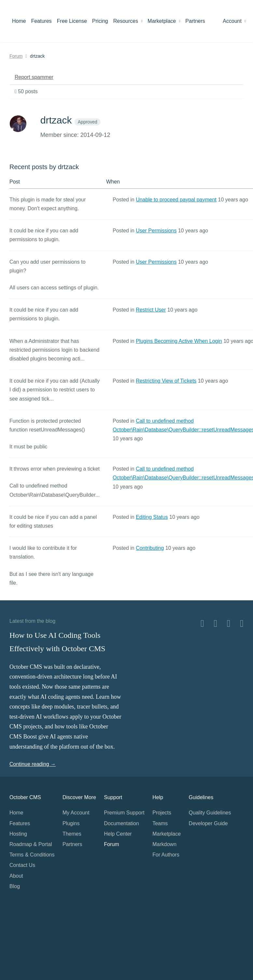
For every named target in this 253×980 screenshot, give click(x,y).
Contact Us (22, 865)
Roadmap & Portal (31, 844)
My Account (76, 813)
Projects (162, 813)
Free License (72, 21)
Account (234, 21)
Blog (15, 886)
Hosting (18, 834)
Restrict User (151, 310)
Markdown (165, 844)
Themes (72, 834)
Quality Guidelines (210, 813)
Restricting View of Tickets (166, 381)
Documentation (122, 823)
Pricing (100, 21)
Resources (128, 21)
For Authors (166, 855)
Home (19, 21)
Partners (195, 21)
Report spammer (34, 77)
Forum (16, 56)
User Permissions (156, 231)
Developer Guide (208, 823)
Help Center (118, 834)
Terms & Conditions (32, 855)
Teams (160, 823)
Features (41, 21)
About (16, 876)
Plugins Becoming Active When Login (179, 341)
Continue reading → (33, 764)
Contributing (150, 548)
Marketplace (164, 21)
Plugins (71, 823)
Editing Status (152, 517)
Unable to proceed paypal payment (176, 200)
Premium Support (124, 813)
